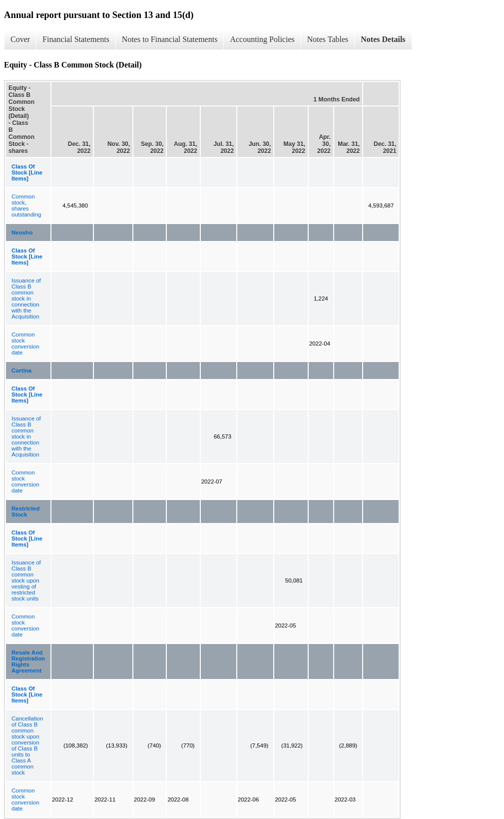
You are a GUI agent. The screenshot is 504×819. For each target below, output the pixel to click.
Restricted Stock (25, 511)
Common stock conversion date (25, 343)
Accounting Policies (262, 39)
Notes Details (383, 39)
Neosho (22, 232)
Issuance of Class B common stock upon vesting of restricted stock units (26, 580)
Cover (20, 39)
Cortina (21, 370)
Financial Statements (76, 39)
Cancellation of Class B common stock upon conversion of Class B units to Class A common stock (27, 745)
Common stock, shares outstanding (26, 205)
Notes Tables (328, 39)
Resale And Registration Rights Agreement (28, 661)
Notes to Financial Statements (170, 39)
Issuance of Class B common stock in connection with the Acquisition (26, 298)
